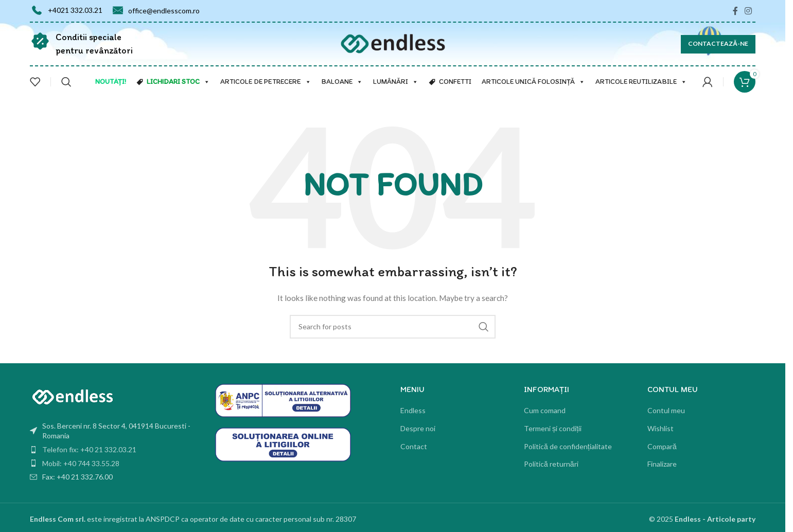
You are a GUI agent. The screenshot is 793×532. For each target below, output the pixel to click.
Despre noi (418, 428)
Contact (414, 446)
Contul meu (666, 410)
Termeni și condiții (553, 428)
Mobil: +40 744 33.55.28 (81, 463)
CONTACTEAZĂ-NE (718, 43)
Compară (662, 446)
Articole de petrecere (266, 82)
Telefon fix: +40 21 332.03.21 (89, 449)
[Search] (66, 82)
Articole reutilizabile (641, 82)
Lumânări (396, 82)
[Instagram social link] (748, 11)
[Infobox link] (81, 44)
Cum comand (545, 410)
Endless (413, 410)
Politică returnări (551, 464)
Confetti (455, 82)
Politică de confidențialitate (568, 446)
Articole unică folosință (533, 82)
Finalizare (662, 464)
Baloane (342, 82)
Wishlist (660, 428)
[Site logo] (393, 43)
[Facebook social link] (735, 11)
